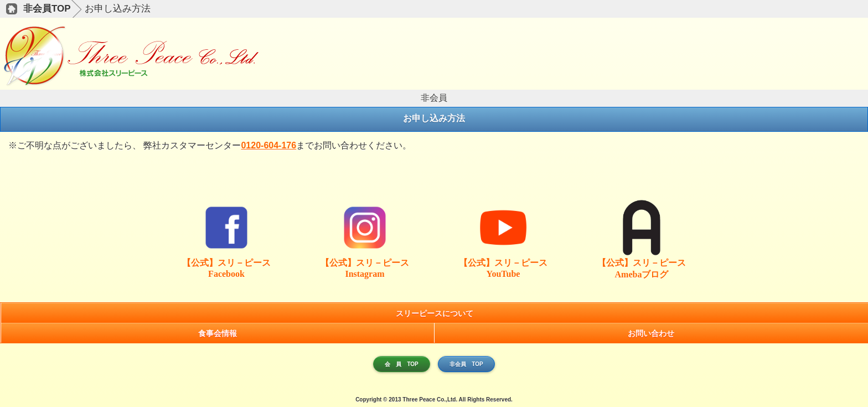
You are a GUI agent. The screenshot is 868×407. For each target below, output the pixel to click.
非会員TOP (47, 9)
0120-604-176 (268, 145)
